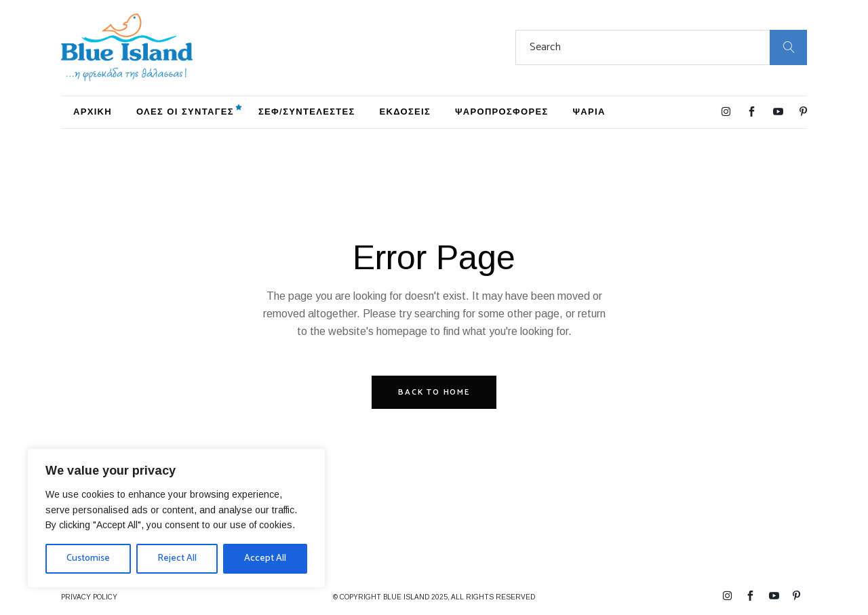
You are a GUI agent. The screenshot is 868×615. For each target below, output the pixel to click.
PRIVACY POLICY (89, 597)
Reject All (177, 558)
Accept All (265, 558)
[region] (176, 518)
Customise (88, 558)
